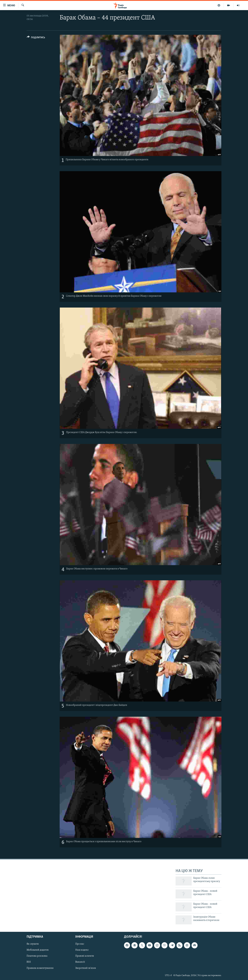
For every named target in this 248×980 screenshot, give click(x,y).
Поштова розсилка (37, 956)
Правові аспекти (85, 956)
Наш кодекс (82, 950)
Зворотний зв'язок (86, 968)
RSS (29, 962)
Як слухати (33, 944)
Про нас (80, 944)
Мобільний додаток (38, 950)
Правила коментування (40, 968)
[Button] (36, 38)
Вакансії (80, 962)
